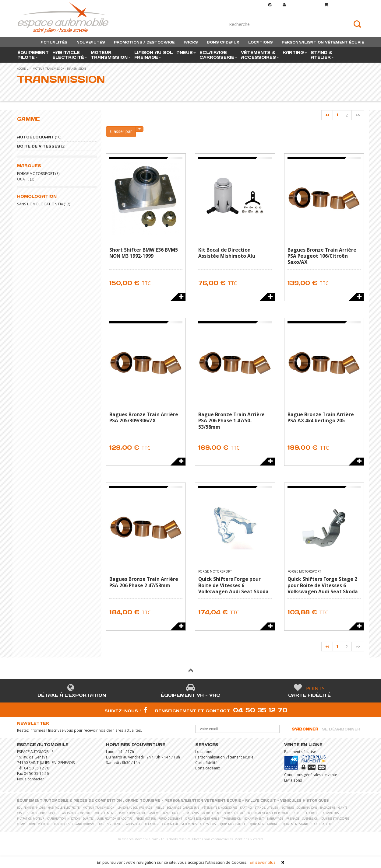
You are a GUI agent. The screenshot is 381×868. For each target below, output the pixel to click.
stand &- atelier (266, 808)
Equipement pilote (232, 824)
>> (358, 115)
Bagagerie (328, 808)
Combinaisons (307, 808)
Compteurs (331, 813)
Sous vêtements (105, 813)
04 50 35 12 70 (260, 710)
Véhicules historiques (305, 801)
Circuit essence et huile (202, 819)
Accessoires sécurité (231, 813)
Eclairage (152, 824)
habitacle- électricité (64, 808)
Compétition (26, 824)
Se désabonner (341, 729)
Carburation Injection (63, 819)
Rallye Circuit (261, 801)
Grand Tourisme (143, 801)
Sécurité (208, 813)
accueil (23, 69)
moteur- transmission (49, 69)
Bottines (288, 808)
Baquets (178, 813)
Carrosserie (170, 824)
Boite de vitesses (39, 146)
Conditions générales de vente (311, 775)
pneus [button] (186, 52)
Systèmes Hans (159, 813)
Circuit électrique (307, 813)
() (344, 5)
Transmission (76, 69)
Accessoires (134, 824)
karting (246, 808)
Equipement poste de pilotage (269, 813)
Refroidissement (170, 819)
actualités (54, 42)
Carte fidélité (309, 695)
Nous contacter (30, 779)
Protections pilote (132, 813)
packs (191, 42)
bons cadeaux (223, 42)
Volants (193, 813)
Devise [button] (264, 5)
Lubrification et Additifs (115, 819)
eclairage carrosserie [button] (218, 55)
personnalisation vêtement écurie (323, 42)
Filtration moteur (31, 819)
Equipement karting (263, 824)
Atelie (327, 824)
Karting (105, 824)
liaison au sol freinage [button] (153, 55)
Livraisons (293, 780)
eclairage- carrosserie (183, 808)
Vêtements (189, 824)
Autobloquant (36, 137)
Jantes (118, 824)
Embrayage (275, 819)
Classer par (121, 131)
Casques (23, 813)
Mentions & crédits (249, 839)
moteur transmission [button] (111, 55)
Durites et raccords (335, 819)
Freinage (293, 819)
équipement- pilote (31, 808)
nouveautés (91, 42)
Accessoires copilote (76, 813)
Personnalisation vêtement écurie (224, 757)
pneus (160, 808)
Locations (204, 751)
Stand (315, 824)
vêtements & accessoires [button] (260, 55)
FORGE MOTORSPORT (36, 173)
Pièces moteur (146, 819)
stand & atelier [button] (322, 55)
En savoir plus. (263, 862)
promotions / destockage (144, 42)
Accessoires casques (45, 813)
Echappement (254, 819)
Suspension (310, 819)
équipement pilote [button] (33, 55)
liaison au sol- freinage (135, 808)
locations (260, 42)
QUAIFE (23, 179)
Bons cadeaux (208, 768)
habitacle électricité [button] (70, 55)
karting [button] (295, 52)
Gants (343, 808)
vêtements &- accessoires (219, 808)
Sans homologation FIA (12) (44, 204)
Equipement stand (295, 824)
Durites (88, 819)
